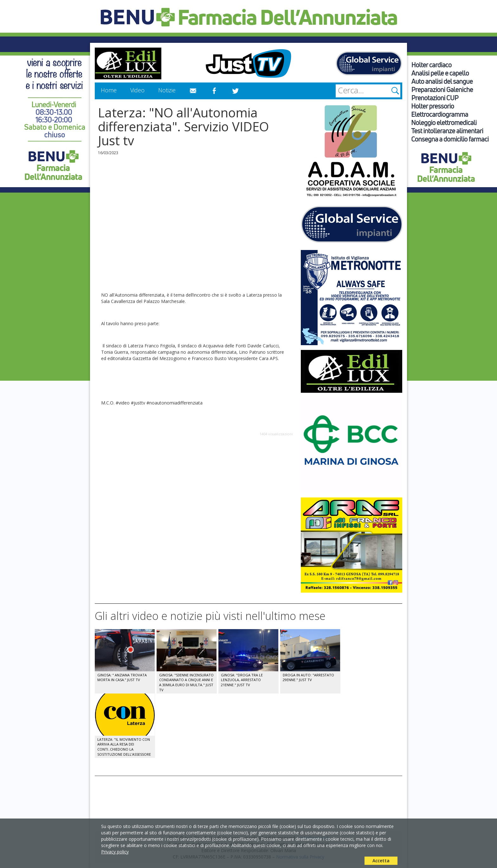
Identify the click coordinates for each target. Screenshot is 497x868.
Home (109, 90)
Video (137, 90)
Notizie (167, 90)
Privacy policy (115, 852)
